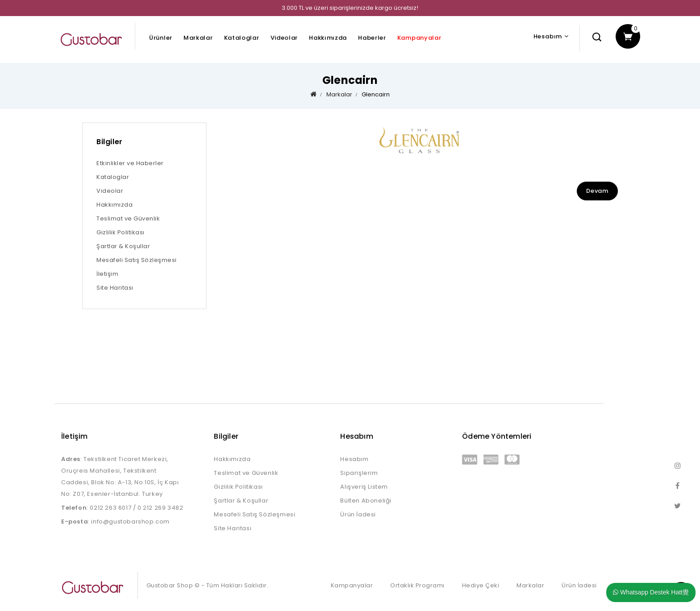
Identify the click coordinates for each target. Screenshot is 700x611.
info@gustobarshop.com (130, 522)
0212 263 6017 (110, 508)
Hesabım (354, 459)
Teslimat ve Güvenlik (128, 218)
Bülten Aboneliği (366, 501)
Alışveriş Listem (364, 487)
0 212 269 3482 (160, 508)
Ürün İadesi (358, 514)
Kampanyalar (419, 38)
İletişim (107, 274)
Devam (597, 191)
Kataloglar (242, 38)
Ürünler (161, 38)
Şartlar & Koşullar (123, 246)
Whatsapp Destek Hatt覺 (651, 592)
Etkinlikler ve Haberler (130, 163)
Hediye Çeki (481, 585)
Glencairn (376, 94)
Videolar (284, 38)
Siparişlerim (359, 473)
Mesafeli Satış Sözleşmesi (137, 260)
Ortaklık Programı (417, 585)
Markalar (198, 38)
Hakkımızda (328, 38)
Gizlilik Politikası (121, 232)
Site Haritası (115, 288)
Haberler (372, 38)
